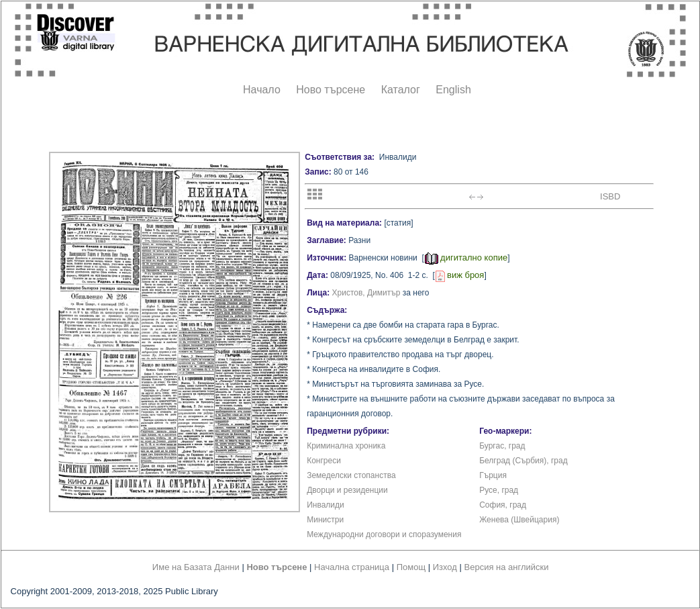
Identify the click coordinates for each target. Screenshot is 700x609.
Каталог (401, 90)
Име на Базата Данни (196, 567)
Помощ (411, 567)
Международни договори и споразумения (384, 534)
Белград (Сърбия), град (523, 461)
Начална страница (352, 567)
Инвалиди (326, 505)
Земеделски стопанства (351, 475)
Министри (325, 520)
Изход (445, 567)
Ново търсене (331, 90)
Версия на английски (507, 567)
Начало (262, 90)
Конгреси (324, 461)
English (453, 90)
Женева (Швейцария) (519, 520)
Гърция (493, 475)
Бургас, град (502, 446)
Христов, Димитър (366, 293)
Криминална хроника (346, 446)
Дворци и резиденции (347, 490)
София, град (503, 505)
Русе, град (499, 490)
